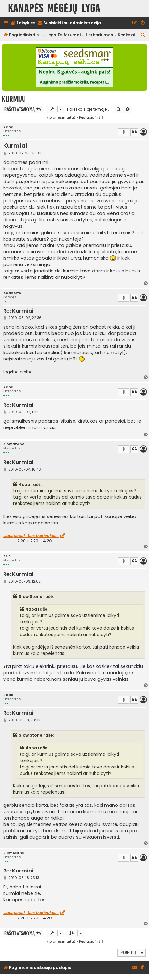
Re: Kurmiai (18, 311)
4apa (8, 127)
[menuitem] (23, 23)
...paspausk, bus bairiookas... (31, 536)
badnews (12, 293)
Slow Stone (14, 444)
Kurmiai (14, 99)
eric (7, 556)
